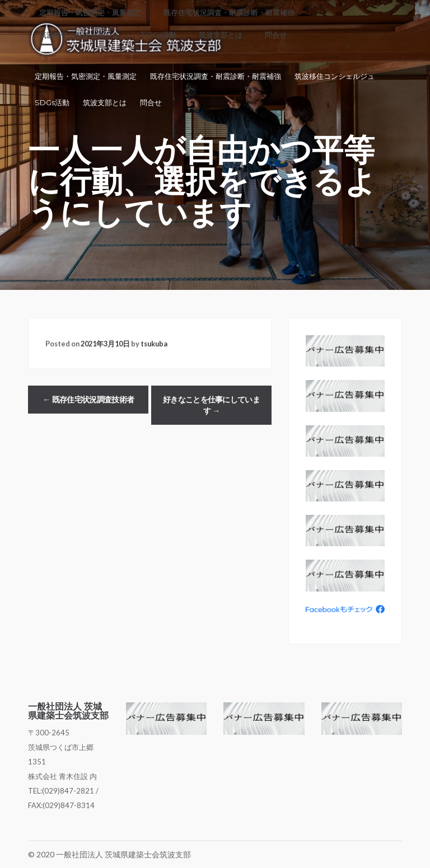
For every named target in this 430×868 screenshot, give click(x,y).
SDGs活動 (52, 103)
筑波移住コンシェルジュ (335, 76)
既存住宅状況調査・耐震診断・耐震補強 (216, 76)
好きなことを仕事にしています (211, 405)
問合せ (151, 103)
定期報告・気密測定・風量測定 (86, 76)
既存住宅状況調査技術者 (88, 400)
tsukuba (154, 344)
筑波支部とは (105, 103)
